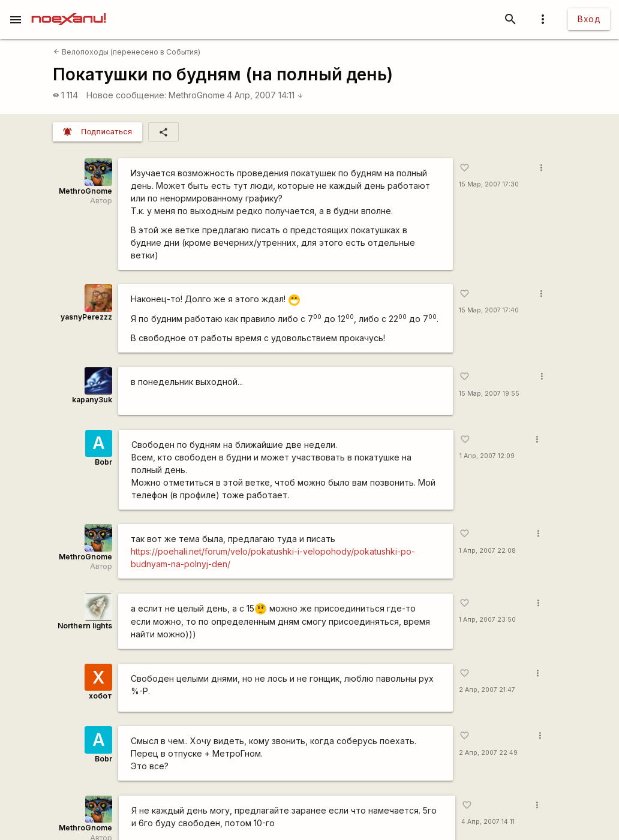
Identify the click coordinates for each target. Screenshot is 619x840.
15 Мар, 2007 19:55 (489, 394)
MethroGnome (197, 95)
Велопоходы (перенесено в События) (127, 52)
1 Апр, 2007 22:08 (487, 551)
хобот (100, 696)
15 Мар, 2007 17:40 (489, 310)
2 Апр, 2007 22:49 (488, 753)
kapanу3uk (92, 400)
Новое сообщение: (126, 95)
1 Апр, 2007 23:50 (487, 620)
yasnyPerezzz (86, 317)
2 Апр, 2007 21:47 (487, 690)
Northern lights (85, 626)
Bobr (103, 462)
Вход (589, 19)
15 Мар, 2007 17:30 (489, 184)
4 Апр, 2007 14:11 (265, 95)
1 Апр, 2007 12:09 (487, 456)
